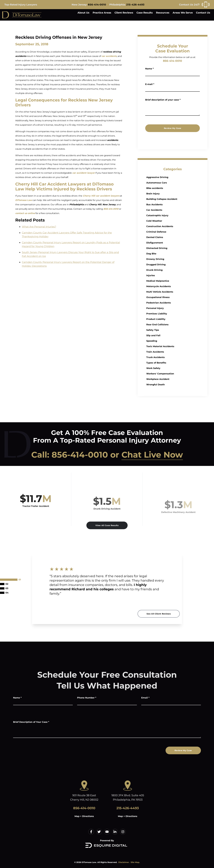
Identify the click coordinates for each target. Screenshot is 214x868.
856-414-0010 (97, 5)
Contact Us (203, 13)
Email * (145, 698)
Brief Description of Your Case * (31, 722)
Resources (163, 13)
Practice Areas (102, 13)
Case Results (145, 13)
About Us (83, 13)
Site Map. (135, 862)
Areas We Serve (183, 13)
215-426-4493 (135, 5)
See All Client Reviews (159, 614)
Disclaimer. (124, 862)
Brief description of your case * (163, 100)
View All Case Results (107, 525)
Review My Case (173, 128)
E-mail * (150, 84)
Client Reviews (124, 13)
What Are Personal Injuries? (39, 227)
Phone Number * (87, 698)
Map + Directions (84, 816)
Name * (149, 69)
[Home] (22, 15)
